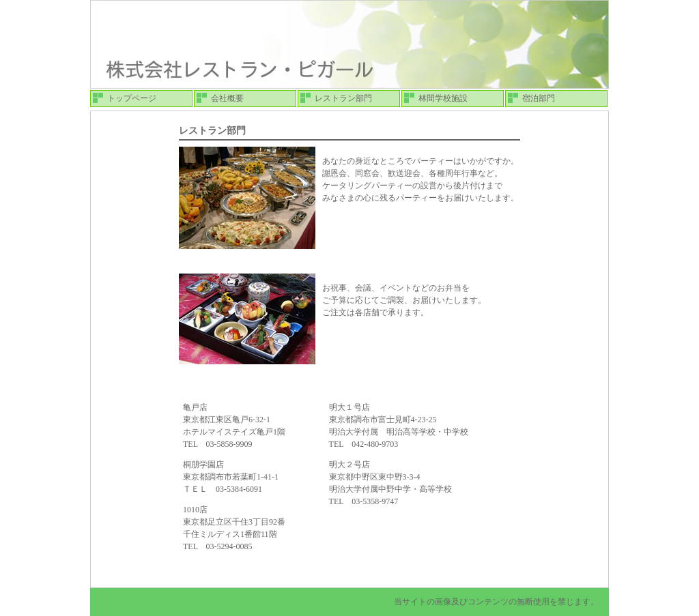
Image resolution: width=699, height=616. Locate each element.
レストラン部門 (343, 98)
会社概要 (227, 98)
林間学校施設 (443, 98)
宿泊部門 (539, 98)
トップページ (132, 98)
